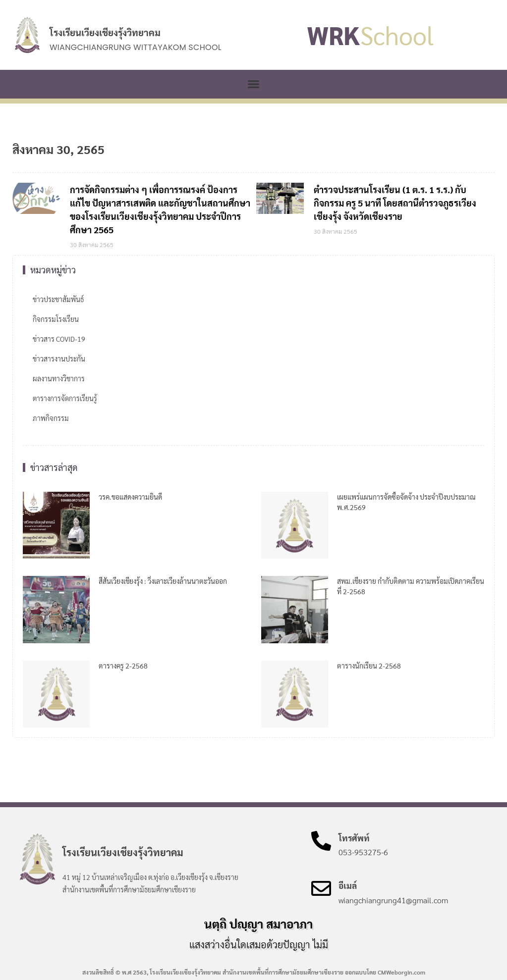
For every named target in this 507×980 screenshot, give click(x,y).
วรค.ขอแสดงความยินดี (130, 497)
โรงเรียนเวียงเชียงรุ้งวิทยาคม (105, 32)
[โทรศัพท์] (321, 841)
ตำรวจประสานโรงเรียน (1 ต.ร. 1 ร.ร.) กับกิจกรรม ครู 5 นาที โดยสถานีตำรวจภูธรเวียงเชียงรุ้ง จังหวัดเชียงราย (395, 203)
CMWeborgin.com (401, 972)
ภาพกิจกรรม (51, 418)
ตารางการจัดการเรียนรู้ (65, 398)
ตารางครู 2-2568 (123, 666)
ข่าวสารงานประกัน (59, 359)
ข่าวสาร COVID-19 (59, 339)
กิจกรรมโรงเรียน (56, 319)
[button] (254, 84)
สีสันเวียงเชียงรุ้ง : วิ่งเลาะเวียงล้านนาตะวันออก (163, 581)
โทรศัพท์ (354, 838)
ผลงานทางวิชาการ (59, 378)
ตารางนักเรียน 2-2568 (369, 666)
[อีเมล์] (321, 888)
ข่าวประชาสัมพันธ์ (58, 299)
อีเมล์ (348, 885)
